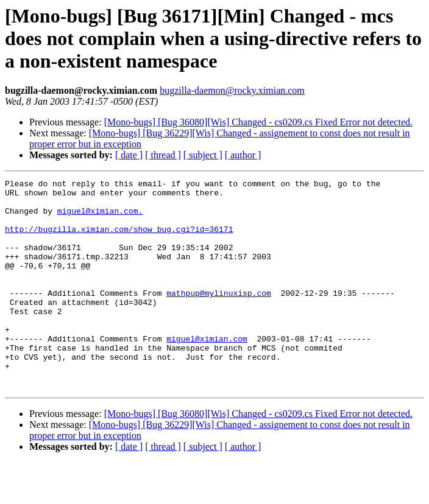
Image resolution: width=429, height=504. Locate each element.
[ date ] (129, 155)
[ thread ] (163, 155)
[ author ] (243, 155)
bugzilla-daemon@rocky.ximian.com (232, 90)
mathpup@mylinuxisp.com (219, 317)
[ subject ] (203, 155)
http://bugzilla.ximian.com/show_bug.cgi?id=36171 (119, 240)
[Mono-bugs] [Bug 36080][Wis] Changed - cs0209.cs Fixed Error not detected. (258, 122)
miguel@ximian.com (207, 371)
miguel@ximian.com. (100, 218)
